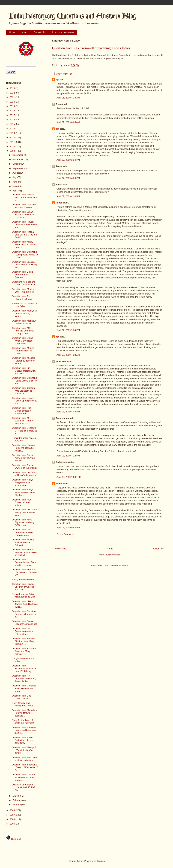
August (16, 173)
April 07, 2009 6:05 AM (68, 122)
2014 (13, 129)
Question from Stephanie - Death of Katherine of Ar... (25, 767)
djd (57, 79)
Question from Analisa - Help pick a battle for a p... (25, 197)
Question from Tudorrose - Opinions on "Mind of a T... (25, 572)
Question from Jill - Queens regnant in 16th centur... (23, 631)
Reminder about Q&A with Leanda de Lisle (24, 595)
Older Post (159, 549)
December (18, 155)
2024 (13, 88)
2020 (13, 102)
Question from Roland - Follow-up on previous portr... (24, 401)
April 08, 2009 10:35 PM (69, 477)
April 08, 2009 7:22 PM (68, 456)
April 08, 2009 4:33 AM (68, 355)
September (18, 168)
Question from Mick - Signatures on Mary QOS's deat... (23, 522)
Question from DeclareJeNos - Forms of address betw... (25, 562)
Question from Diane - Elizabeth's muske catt (25, 623)
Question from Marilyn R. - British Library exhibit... (25, 313)
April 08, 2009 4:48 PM (68, 412)
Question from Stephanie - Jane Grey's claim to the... (25, 381)
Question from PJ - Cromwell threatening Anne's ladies (24, 678)
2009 (13, 151)
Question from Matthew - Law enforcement (24, 322)
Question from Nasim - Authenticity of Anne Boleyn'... (23, 458)
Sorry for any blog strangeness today (23, 704)
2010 (13, 146)
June (15, 182)
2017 (13, 115)
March (16, 796)
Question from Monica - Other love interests (24, 291)
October (17, 164)
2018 (13, 111)
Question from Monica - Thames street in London (24, 351)
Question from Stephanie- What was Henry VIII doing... (24, 668)
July (15, 177)
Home (12, 32)
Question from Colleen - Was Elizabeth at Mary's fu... (24, 391)
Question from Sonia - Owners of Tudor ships (25, 467)
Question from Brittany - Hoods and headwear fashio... (24, 730)
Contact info (39, 32)
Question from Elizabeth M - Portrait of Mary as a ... (25, 431)
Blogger (101, 861)
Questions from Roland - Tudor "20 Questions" (24, 283)
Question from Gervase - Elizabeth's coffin (24, 206)
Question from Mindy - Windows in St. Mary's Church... (24, 244)
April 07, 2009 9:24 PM (68, 330)
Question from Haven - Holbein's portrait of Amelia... (23, 448)
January (17, 805)
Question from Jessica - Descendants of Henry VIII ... (25, 265)
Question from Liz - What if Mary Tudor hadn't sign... (25, 512)
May (15, 186)
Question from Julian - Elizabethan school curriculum (23, 215)
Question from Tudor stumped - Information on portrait (24, 552)
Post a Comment (65, 534)
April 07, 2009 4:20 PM (68, 178)
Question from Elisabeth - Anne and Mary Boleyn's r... (25, 651)
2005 (13, 824)
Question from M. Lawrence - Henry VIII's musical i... (22, 421)
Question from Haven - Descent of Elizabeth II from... (25, 225)
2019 (13, 106)
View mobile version (109, 555)
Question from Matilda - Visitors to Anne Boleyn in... (24, 542)
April (15, 191)
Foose (59, 203)
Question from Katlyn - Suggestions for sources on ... (23, 482)
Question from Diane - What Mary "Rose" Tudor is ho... (23, 341)
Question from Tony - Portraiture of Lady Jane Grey (23, 740)
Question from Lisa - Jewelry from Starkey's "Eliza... (25, 604)
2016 (13, 120)
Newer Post (61, 549)
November (18, 159)
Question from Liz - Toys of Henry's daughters (24, 474)
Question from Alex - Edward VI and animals (22, 502)
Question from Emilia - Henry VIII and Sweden (23, 275)
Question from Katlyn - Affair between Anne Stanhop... (23, 492)
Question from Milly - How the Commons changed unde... (23, 331)
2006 (13, 819)
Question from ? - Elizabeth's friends (22, 298)
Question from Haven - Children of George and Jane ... (23, 587)
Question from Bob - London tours (22, 697)
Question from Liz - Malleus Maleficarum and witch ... (24, 371)
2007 (13, 815)
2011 (13, 142)
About (24, 32)
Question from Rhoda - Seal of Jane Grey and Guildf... (25, 235)
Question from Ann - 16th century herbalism (25, 759)
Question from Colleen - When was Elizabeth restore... (24, 777)
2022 (13, 93)
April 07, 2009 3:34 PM (68, 160)
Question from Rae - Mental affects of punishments (22, 411)
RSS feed (14, 839)
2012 (13, 137)
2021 (13, 97)
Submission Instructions (63, 32)
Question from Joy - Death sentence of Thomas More (23, 532)
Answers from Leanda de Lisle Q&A (25, 305)
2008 (13, 810)
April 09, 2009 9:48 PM (68, 527)
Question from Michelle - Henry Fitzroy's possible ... (24, 713)
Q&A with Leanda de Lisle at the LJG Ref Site (23, 787)
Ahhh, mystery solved (23, 580)
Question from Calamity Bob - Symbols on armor (24, 688)
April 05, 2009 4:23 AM (68, 98)
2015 (13, 124)
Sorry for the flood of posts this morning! (23, 722)
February (17, 800)
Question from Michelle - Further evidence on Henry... (24, 361)
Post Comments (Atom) (116, 565)
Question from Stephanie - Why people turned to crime (25, 255)
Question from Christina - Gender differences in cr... (25, 614)
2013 (13, 133)
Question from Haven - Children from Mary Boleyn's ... (23, 641)
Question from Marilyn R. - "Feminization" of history (25, 750)
